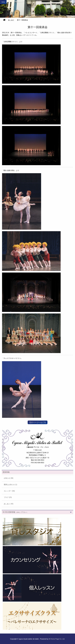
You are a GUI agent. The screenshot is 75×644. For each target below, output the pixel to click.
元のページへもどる (38, 422)
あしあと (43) (9, 504)
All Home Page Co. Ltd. (57, 639)
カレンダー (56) (9, 491)
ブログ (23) (8, 497)
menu (3, 2)
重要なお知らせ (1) (10, 485)
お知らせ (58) (9, 478)
